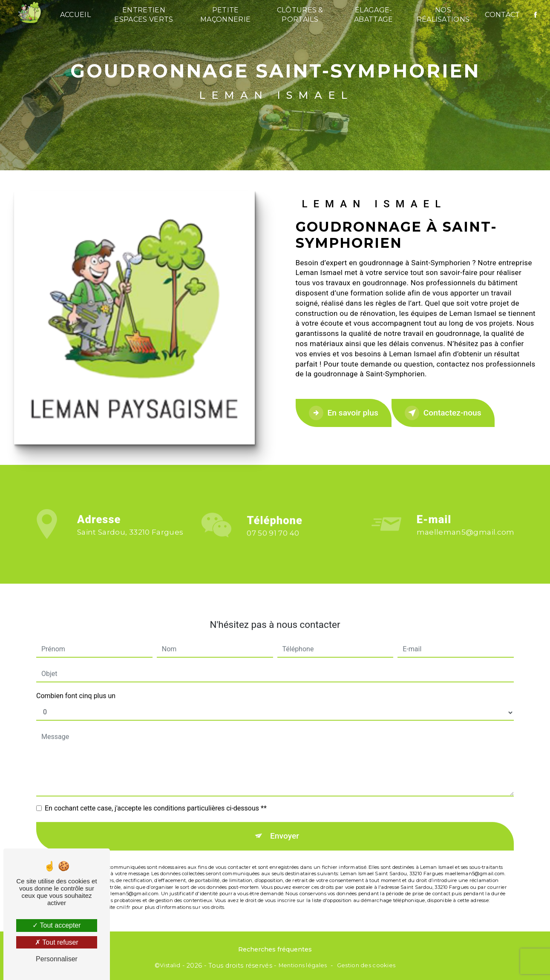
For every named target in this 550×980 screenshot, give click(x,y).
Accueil (75, 15)
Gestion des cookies (366, 965)
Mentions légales (303, 965)
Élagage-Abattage (374, 15)
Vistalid (170, 965)
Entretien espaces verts (144, 15)
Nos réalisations (443, 15)
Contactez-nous (443, 413)
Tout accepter (56, 925)
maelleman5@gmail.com (466, 524)
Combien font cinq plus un (76, 688)
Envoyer (285, 828)
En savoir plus (344, 413)
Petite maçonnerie (225, 15)
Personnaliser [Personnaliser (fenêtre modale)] (57, 959)
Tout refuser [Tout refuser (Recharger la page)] (57, 942)
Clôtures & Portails (300, 15)
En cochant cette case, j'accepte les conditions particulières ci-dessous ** (156, 800)
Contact (502, 15)
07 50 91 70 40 (273, 541)
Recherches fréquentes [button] (275, 949)
